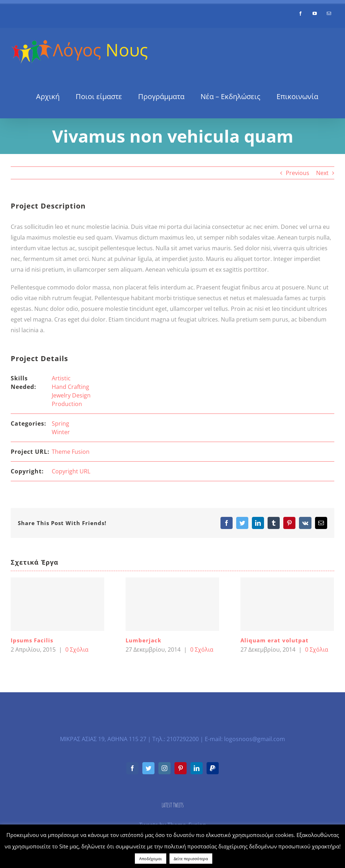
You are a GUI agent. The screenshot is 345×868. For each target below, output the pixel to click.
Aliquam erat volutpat (275, 640)
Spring (60, 423)
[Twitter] (148, 768)
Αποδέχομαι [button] (151, 859)
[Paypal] (213, 768)
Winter (61, 432)
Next (322, 173)
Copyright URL (71, 471)
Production (67, 404)
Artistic (61, 378)
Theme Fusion (71, 452)
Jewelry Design (71, 395)
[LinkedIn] (197, 768)
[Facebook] (132, 768)
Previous (298, 173)
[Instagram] (164, 768)
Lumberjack (143, 640)
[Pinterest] (181, 768)
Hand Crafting (70, 387)
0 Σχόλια (77, 649)
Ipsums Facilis (32, 640)
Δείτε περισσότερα (191, 859)
